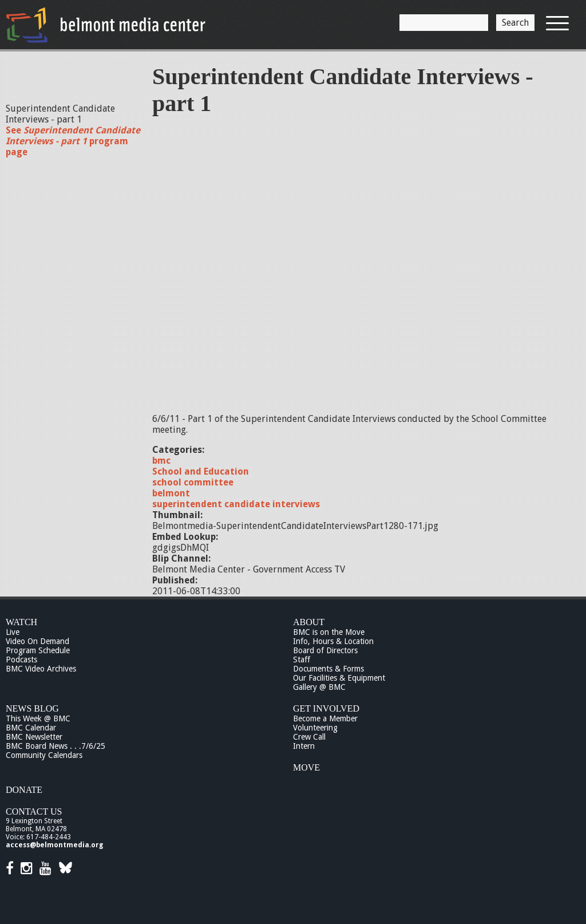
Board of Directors (325, 650)
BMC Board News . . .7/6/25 (56, 746)
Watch (21, 622)
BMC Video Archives (41, 669)
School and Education (201, 471)
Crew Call (309, 737)
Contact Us (34, 812)
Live (13, 632)
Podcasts (21, 660)
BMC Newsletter (34, 737)
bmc (161, 461)
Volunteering (315, 728)
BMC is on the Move (329, 632)
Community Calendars (44, 755)
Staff (302, 660)
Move (306, 767)
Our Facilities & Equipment (339, 678)
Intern (304, 746)
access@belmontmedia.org (54, 845)
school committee (193, 482)
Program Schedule (38, 650)
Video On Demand (37, 641)
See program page (73, 141)
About (309, 622)
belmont (171, 493)
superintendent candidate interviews (236, 504)
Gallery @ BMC (319, 687)
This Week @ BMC (38, 718)
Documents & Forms (328, 669)
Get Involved (326, 708)
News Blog (32, 708)
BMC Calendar (31, 728)
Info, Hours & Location (333, 641)
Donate (24, 790)
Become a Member (325, 718)
